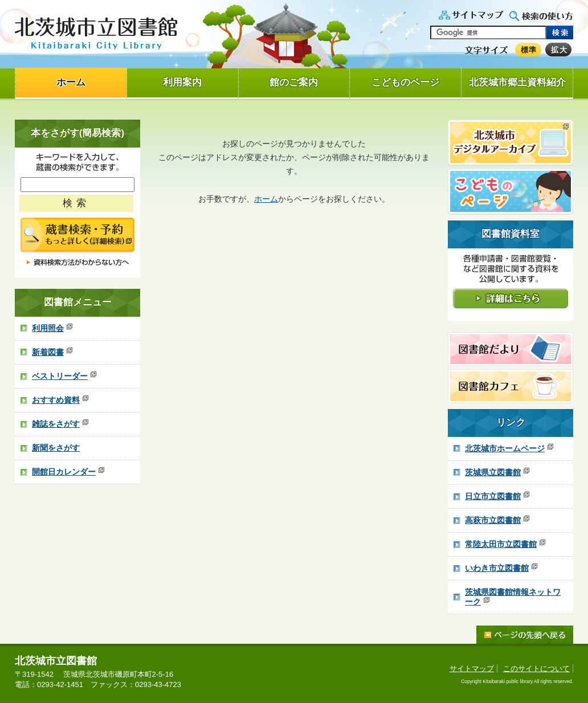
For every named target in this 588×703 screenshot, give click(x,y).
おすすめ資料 (60, 400)
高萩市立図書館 (497, 520)
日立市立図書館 (497, 496)
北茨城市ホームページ (509, 448)
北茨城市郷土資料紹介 (517, 82)
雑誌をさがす (60, 424)
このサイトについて (536, 669)
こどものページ (405, 82)
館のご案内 (294, 82)
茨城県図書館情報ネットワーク (513, 597)
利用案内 (182, 82)
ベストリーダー (64, 376)
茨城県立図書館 (497, 472)
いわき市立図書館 (501, 568)
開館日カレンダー (68, 472)
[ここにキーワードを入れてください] (77, 185)
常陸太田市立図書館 (505, 544)
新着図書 (52, 352)
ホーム (71, 82)
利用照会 (52, 328)
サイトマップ (472, 669)
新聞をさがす (56, 448)
